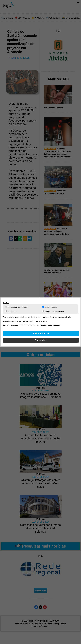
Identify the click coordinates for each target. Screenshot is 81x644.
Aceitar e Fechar (41, 333)
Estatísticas (11, 311)
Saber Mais (41, 340)
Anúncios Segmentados (53, 311)
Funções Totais (49, 307)
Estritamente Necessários (17, 307)
